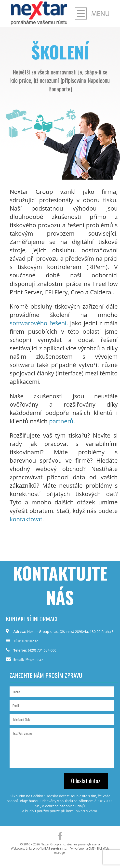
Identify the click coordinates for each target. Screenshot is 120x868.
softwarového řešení (38, 323)
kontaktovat (26, 519)
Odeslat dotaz (86, 781)
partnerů (61, 421)
